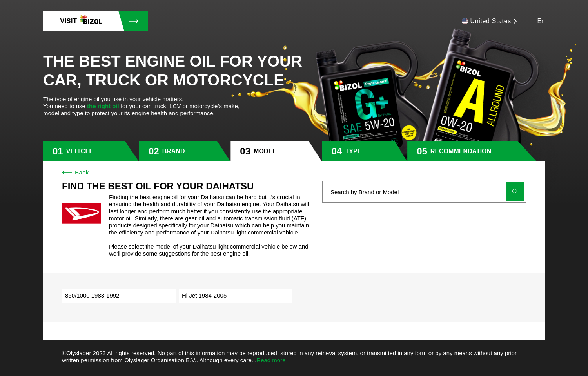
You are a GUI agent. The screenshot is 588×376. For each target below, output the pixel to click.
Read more (271, 360)
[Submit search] (515, 192)
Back (75, 172)
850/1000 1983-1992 (92, 295)
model (265, 151)
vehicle (80, 151)
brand (174, 151)
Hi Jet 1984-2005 (204, 295)
